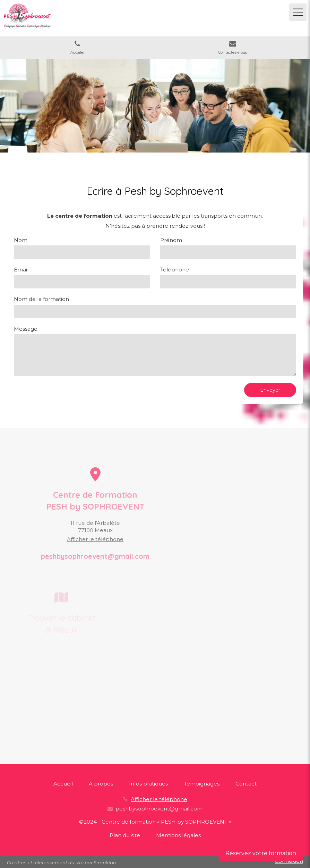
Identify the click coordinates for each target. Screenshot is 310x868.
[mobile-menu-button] (298, 12)
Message (26, 329)
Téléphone (175, 270)
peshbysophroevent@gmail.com (159, 809)
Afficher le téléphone (95, 539)
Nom (21, 240)
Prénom (171, 240)
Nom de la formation (41, 299)
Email (21, 270)
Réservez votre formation (261, 853)
